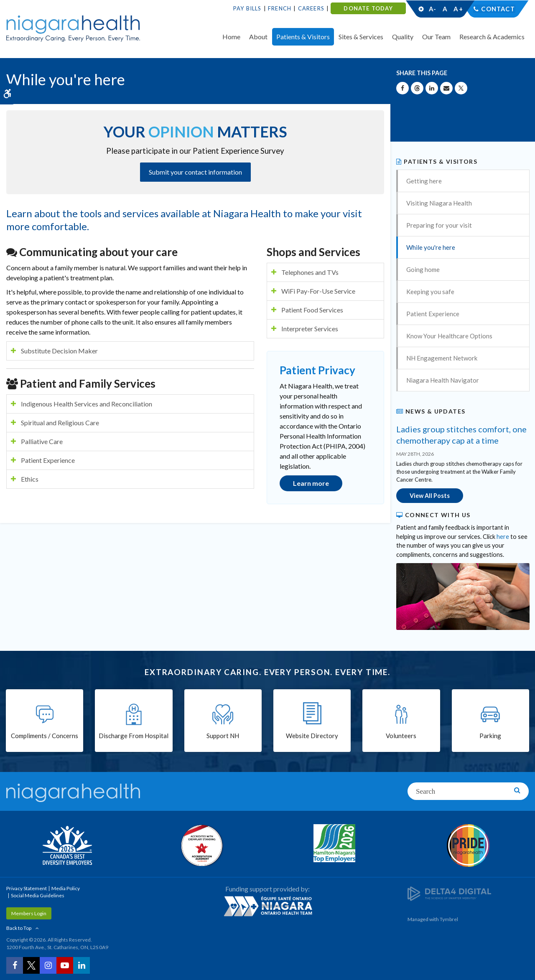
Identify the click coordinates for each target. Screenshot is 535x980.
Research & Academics (492, 37)
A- (433, 9)
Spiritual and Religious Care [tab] (60, 423)
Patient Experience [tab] (48, 460)
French (280, 8)
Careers (311, 8)
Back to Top (19, 928)
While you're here (431, 247)
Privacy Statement (27, 888)
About (258, 37)
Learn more (311, 483)
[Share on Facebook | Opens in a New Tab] (403, 88)
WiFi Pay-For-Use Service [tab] (318, 291)
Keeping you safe (430, 292)
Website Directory (312, 736)
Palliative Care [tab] (42, 441)
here (503, 536)
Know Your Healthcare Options (449, 336)
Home (231, 37)
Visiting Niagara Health (439, 203)
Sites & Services (361, 37)
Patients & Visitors (303, 37)
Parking (490, 736)
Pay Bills (247, 8)
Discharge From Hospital (134, 736)
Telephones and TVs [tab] (310, 272)
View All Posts (430, 496)
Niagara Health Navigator (443, 380)
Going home (423, 269)
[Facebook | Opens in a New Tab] (15, 965)
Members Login (29, 913)
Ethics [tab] (30, 479)
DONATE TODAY (368, 8)
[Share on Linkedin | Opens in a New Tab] (432, 88)
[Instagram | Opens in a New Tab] (48, 965)
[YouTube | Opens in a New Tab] (65, 965)
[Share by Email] (446, 88)
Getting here (424, 181)
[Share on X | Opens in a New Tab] (461, 88)
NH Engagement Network (442, 358)
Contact (498, 9)
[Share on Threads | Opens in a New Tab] (417, 88)
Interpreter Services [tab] (310, 329)
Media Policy (66, 888)
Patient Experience (433, 314)
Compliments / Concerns (45, 736)
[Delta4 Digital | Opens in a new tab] (449, 893)
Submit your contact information (195, 172)
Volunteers (401, 736)
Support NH (223, 736)
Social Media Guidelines (38, 895)
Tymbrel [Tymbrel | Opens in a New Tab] (449, 919)
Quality (403, 37)
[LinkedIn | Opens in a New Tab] (82, 965)
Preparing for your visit (439, 225)
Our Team (436, 37)
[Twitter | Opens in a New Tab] (31, 965)
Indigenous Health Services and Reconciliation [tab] (87, 404)
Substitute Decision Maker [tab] (59, 351)
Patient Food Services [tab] (312, 310)
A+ (458, 9)
